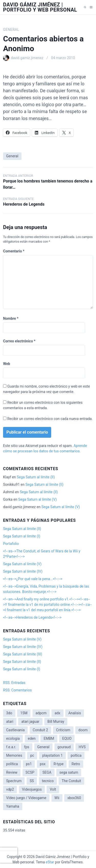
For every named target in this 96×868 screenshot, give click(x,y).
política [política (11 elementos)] (12, 764)
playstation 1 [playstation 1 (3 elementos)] (52, 755)
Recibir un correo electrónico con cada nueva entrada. (50, 419)
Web (7, 364)
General (11, 30)
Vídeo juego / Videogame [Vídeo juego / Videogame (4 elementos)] (26, 798)
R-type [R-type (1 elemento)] (58, 764)
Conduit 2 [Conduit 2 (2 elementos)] (40, 730)
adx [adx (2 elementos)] (57, 713)
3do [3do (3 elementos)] (9, 713)
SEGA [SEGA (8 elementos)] (47, 772)
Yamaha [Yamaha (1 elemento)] (13, 806)
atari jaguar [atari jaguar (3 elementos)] (30, 721)
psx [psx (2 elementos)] (43, 764)
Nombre (11, 318)
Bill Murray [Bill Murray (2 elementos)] (56, 721)
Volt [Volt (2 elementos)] (53, 789)
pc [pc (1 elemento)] (32, 755)
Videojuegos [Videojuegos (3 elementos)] (32, 789)
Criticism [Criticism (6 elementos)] (63, 730)
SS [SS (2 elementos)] (32, 781)
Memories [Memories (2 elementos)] (14, 755)
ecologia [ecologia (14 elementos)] (13, 738)
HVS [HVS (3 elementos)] (82, 747)
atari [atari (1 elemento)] (10, 721)
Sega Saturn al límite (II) (36, 477)
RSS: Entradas (14, 683)
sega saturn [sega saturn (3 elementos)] (69, 772)
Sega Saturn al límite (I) (22, 536)
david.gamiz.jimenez (27, 58)
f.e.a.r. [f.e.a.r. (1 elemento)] (11, 747)
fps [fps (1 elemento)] (27, 747)
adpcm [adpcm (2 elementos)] (41, 713)
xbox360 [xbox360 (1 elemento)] (74, 798)
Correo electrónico (19, 341)
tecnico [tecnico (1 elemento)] (48, 781)
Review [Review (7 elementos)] (12, 772)
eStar (50, 862)
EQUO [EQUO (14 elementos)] (67, 738)
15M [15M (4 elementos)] (24, 713)
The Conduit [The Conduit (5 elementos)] (71, 781)
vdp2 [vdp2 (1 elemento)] (10, 789)
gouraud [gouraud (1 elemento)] (64, 747)
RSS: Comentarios (17, 690)
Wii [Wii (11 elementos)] (57, 798)
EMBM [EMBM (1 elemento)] (49, 738)
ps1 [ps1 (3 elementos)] (29, 764)
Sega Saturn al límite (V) (37, 499)
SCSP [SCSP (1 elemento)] (30, 772)
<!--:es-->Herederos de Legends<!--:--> (32, 617)
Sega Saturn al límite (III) (23, 654)
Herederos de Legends (24, 204)
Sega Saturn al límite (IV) (23, 571)
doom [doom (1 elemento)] (83, 730)
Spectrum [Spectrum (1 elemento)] (14, 781)
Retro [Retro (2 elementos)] (76, 764)
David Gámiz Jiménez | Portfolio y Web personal (40, 7)
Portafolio (11, 544)
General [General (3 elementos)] (44, 747)
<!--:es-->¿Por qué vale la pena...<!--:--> (33, 579)
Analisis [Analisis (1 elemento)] (75, 713)
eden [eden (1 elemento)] (32, 738)
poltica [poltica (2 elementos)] (76, 755)
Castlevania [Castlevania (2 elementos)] (15, 730)
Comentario (14, 251)
